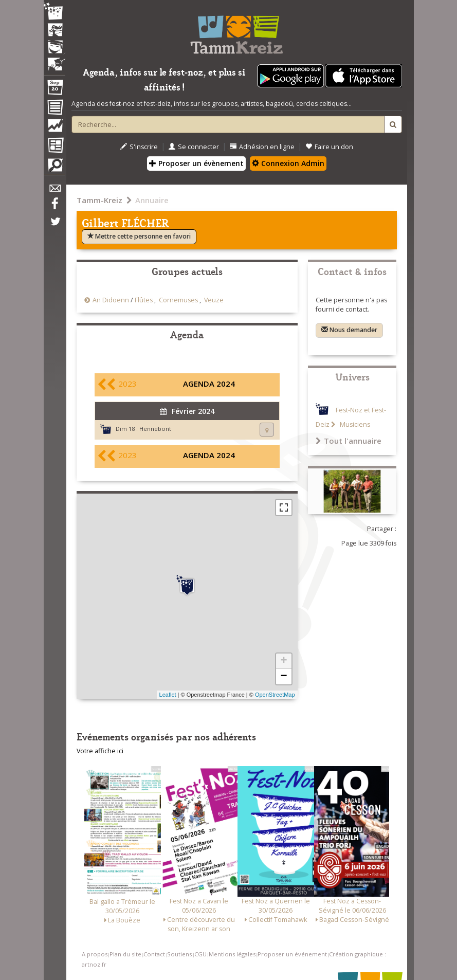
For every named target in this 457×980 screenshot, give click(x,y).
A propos (95, 954)
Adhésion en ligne (262, 147)
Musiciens (354, 424)
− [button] (284, 677)
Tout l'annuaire (349, 441)
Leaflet (168, 695)
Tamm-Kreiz (99, 200)
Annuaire (152, 200)
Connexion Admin (288, 163)
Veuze (214, 300)
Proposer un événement (292, 954)
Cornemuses (178, 300)
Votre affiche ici (100, 751)
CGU (200, 954)
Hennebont (155, 429)
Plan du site (125, 954)
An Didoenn (111, 300)
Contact (154, 954)
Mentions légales (232, 954)
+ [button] (284, 661)
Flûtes (144, 300)
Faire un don (329, 147)
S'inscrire (139, 147)
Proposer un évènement (196, 163)
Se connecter (194, 147)
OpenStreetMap (275, 695)
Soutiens (179, 954)
